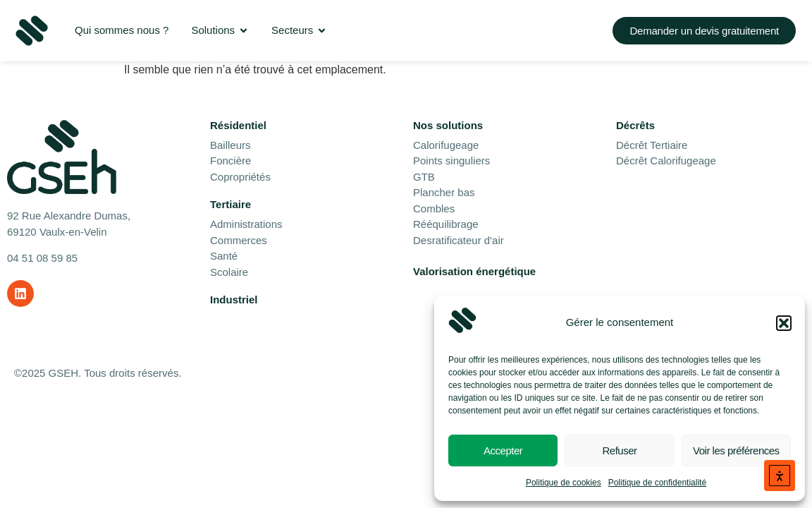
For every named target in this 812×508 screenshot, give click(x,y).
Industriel (234, 300)
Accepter (503, 450)
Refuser (619, 450)
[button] (784, 323)
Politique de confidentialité (657, 483)
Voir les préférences (736, 450)
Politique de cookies (564, 483)
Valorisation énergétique (474, 271)
